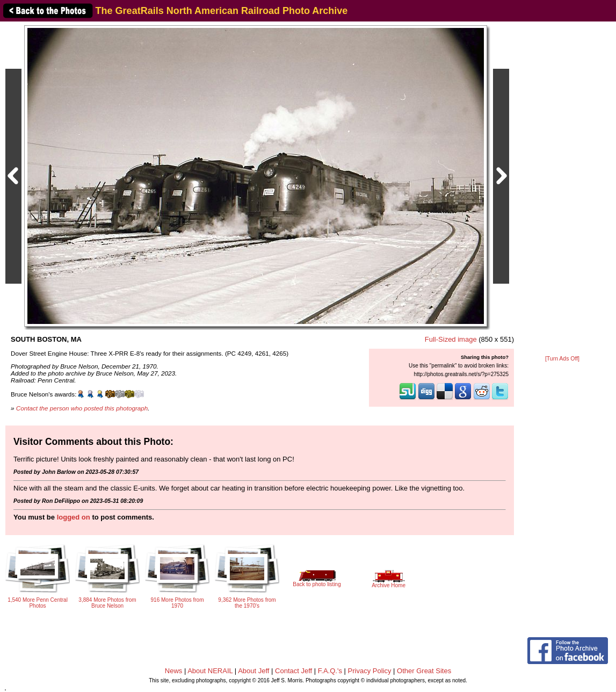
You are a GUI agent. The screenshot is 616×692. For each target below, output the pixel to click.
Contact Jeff (293, 671)
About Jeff (253, 671)
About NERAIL (210, 671)
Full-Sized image (451, 339)
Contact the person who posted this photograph (82, 408)
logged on (74, 517)
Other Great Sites (424, 671)
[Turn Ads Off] (562, 359)
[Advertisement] (562, 189)
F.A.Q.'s (330, 671)
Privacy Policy (370, 671)
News (174, 671)
